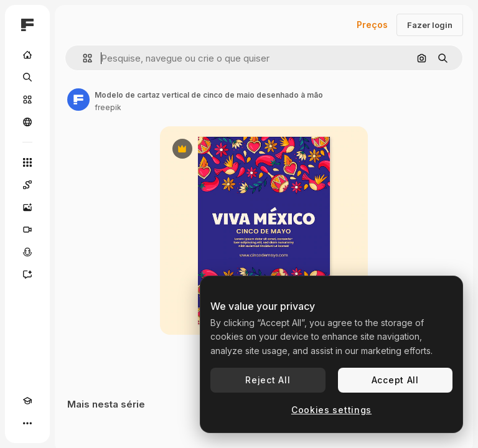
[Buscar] (27, 77)
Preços (372, 25)
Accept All (395, 380)
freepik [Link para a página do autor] (108, 107)
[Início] (27, 55)
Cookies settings (331, 410)
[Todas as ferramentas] (27, 162)
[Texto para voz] (27, 252)
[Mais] (27, 423)
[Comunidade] (27, 122)
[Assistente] (27, 274)
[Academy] (27, 401)
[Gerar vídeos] (27, 230)
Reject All (268, 380)
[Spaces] (27, 185)
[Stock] (27, 100)
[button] (82, 58)
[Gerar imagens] (27, 207)
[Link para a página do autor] (78, 100)
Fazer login (430, 25)
